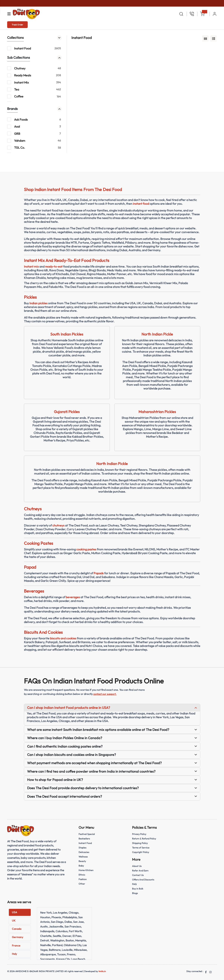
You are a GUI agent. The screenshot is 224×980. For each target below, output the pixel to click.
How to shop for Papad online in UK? (112, 780)
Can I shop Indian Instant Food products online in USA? (112, 708)
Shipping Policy (140, 843)
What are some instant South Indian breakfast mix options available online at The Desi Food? (112, 730)
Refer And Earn (141, 870)
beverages (73, 597)
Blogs (135, 893)
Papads (99, 573)
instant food (141, 204)
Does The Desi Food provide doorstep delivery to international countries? (112, 788)
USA (15, 912)
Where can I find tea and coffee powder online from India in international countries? (112, 771)
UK (14, 921)
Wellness (83, 857)
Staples (83, 848)
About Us (137, 866)
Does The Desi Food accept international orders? (112, 796)
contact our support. (105, 694)
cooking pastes (86, 549)
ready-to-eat (54, 266)
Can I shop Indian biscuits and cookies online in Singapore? (112, 755)
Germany (18, 937)
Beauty (83, 861)
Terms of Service (141, 848)
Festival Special (87, 834)
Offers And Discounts (144, 880)
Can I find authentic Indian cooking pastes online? (112, 746)
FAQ (134, 884)
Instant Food (85, 843)
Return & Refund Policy (145, 838)
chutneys (58, 525)
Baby (81, 866)
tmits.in (102, 971)
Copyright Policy (141, 852)
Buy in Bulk (138, 889)
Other (82, 884)
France (16, 946)
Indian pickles (38, 303)
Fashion (83, 879)
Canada (17, 929)
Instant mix (31, 266)
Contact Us (138, 875)
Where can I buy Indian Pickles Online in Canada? (112, 738)
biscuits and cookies (63, 638)
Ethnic (82, 875)
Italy (14, 954)
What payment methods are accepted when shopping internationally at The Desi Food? (112, 763)
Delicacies (84, 852)
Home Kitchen (86, 870)
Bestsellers (84, 838)
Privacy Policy (140, 834)
